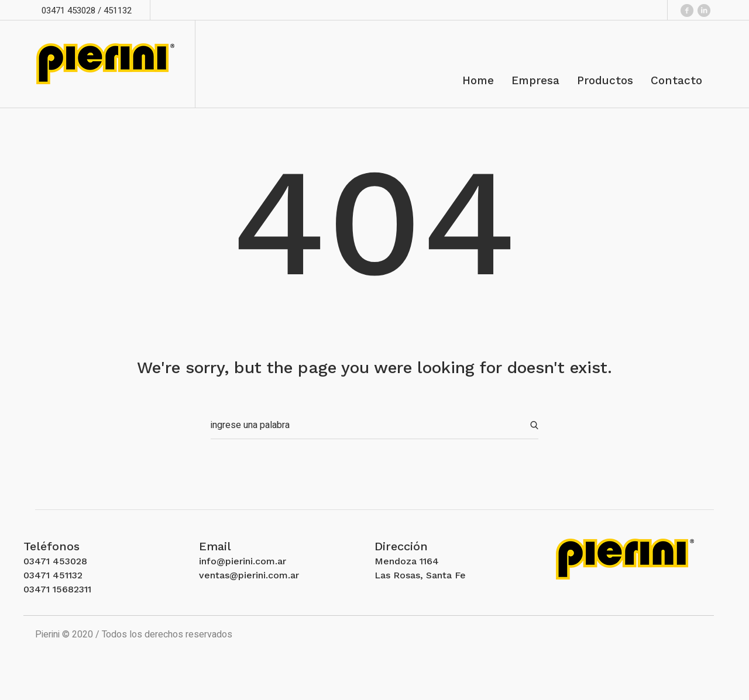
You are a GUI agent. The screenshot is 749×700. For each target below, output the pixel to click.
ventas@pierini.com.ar (249, 575)
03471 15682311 (57, 589)
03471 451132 (53, 575)
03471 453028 (55, 561)
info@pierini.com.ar (243, 561)
